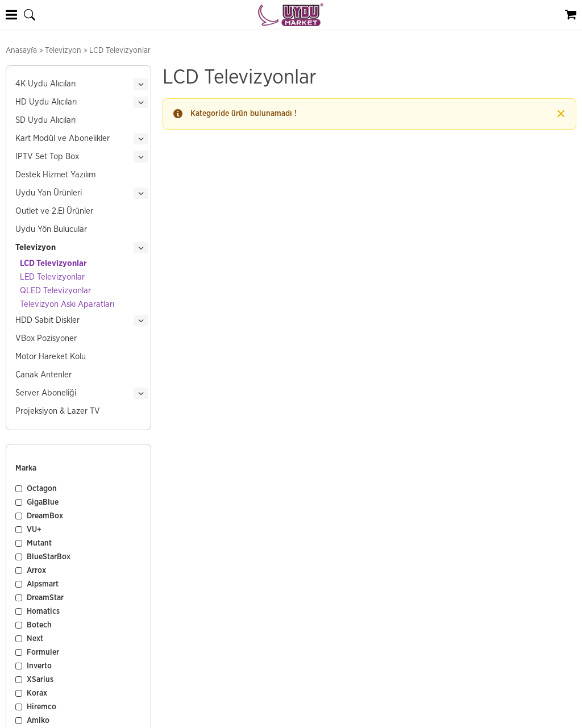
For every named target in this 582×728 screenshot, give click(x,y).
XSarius (40, 680)
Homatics (43, 611)
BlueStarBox (49, 557)
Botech (39, 625)
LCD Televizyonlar (53, 263)
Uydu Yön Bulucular (51, 229)
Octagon (42, 489)
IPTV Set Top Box (47, 157)
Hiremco (41, 707)
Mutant (39, 543)
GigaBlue (43, 502)
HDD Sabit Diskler (47, 320)
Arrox (36, 571)
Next (35, 639)
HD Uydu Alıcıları (46, 102)
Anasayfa (21, 51)
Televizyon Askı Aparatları (67, 304)
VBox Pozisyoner (46, 338)
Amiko (38, 721)
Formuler (43, 652)
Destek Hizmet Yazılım (55, 175)
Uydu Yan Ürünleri (49, 193)
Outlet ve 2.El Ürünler (54, 211)
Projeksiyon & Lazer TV (58, 411)
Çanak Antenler (43, 375)
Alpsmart (43, 584)
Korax (37, 693)
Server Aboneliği (46, 393)
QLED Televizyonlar (55, 291)
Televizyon (63, 51)
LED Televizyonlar (52, 277)
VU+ (34, 530)
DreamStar (45, 598)
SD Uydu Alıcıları (45, 120)
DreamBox (45, 516)
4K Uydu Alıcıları (45, 84)
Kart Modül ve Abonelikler (63, 138)
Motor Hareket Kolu (51, 357)
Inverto (39, 666)
